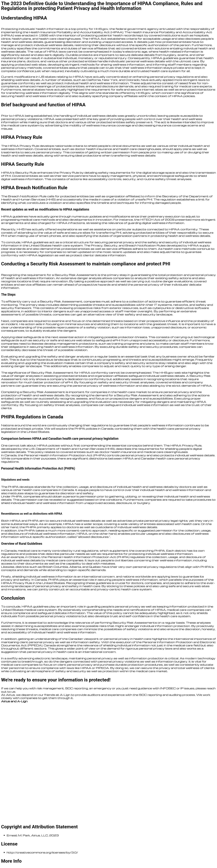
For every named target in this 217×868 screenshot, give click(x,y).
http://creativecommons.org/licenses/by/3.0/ (42, 852)
